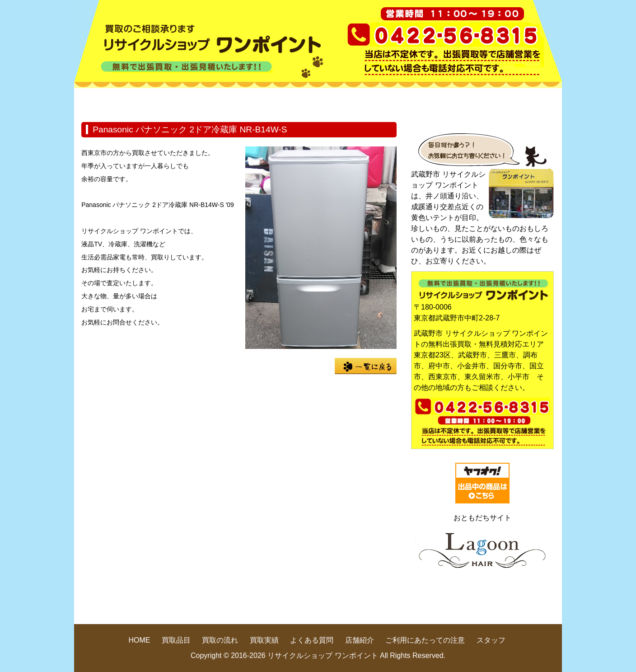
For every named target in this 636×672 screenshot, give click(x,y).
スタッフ (491, 640)
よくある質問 (440, 101)
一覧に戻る (366, 366)
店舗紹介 (521, 101)
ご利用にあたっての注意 (425, 640)
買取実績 (359, 101)
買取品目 (196, 101)
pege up (495, 607)
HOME (115, 101)
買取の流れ (277, 101)
